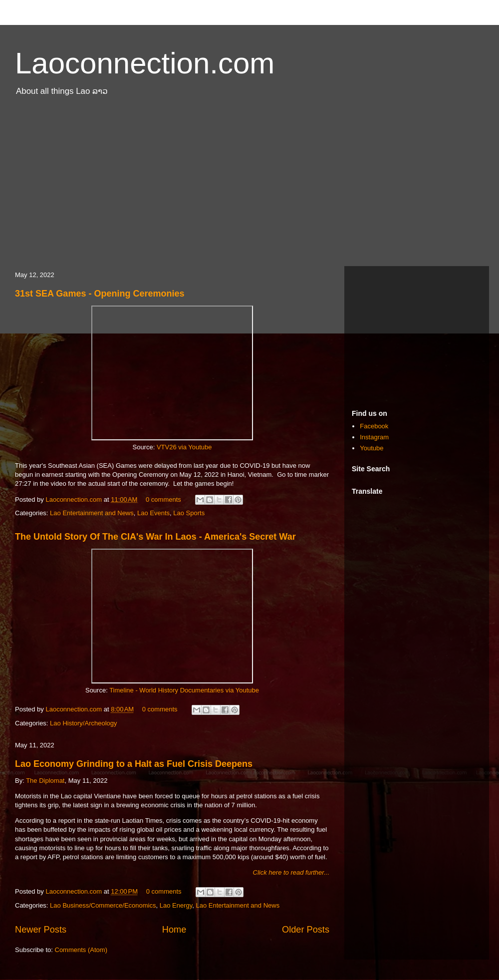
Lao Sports (189, 513)
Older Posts (306, 930)
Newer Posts (41, 930)
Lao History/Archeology (83, 723)
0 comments (163, 499)
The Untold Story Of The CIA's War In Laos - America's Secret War (155, 537)
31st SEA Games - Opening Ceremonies (100, 294)
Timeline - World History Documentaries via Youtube (184, 690)
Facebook (374, 426)
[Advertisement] (249, 186)
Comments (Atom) (81, 950)
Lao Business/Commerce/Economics (103, 905)
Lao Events (153, 513)
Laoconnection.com (145, 63)
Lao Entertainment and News (92, 513)
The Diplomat (45, 781)
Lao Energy (176, 905)
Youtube (372, 448)
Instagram (374, 437)
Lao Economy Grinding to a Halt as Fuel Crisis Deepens (134, 764)
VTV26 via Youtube (184, 447)
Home (174, 930)
